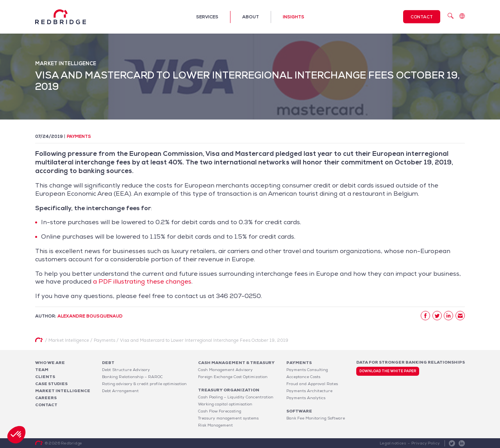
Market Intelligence (63, 391)
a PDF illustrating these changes (142, 281)
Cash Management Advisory (225, 370)
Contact (422, 17)
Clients (45, 377)
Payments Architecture (309, 391)
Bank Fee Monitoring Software (316, 418)
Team (42, 370)
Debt (108, 363)
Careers (46, 398)
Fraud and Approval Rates (312, 384)
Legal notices (393, 443)
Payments (79, 136)
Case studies (51, 384)
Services (207, 17)
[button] (16, 435)
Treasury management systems (228, 418)
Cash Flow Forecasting (220, 411)
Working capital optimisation (225, 404)
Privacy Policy (426, 443)
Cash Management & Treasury (236, 363)
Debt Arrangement (120, 391)
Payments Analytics (306, 398)
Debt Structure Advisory (126, 370)
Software (299, 411)
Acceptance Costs (303, 377)
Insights (294, 17)
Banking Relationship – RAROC (132, 377)
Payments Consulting (307, 370)
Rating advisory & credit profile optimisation (144, 384)
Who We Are (50, 363)
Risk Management (215, 425)
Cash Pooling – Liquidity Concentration (236, 397)
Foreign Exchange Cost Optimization (233, 377)
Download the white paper (388, 371)
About (251, 17)
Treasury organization (229, 390)
